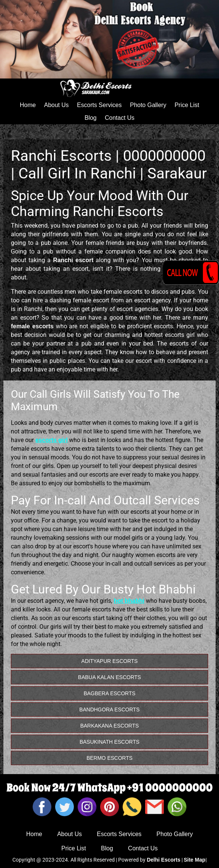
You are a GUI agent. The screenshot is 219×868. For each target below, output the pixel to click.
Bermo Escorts (110, 758)
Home (28, 105)
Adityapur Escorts (109, 661)
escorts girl (51, 440)
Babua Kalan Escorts (109, 677)
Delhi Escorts (163, 860)
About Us (57, 105)
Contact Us (119, 118)
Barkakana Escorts (109, 726)
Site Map (195, 860)
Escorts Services (99, 105)
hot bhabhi (129, 601)
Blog (90, 118)
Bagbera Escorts (109, 693)
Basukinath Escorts (109, 742)
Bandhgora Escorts (110, 709)
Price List (187, 105)
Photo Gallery (148, 105)
